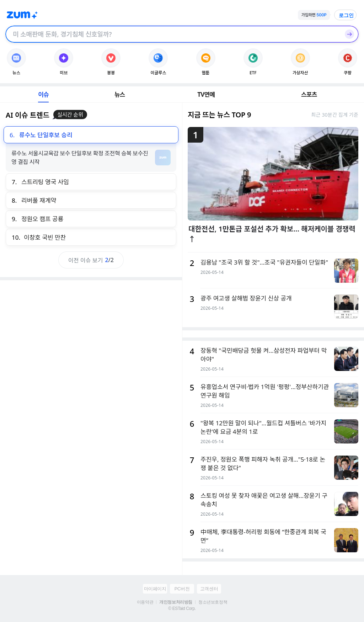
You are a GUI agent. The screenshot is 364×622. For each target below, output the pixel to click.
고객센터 (209, 589)
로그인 (346, 15)
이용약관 (145, 602)
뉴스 (120, 94)
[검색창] (173, 34)
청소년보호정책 (213, 602)
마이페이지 (155, 589)
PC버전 (182, 589)
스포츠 (309, 94)
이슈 (43, 94)
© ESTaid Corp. (182, 608)
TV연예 (206, 94)
